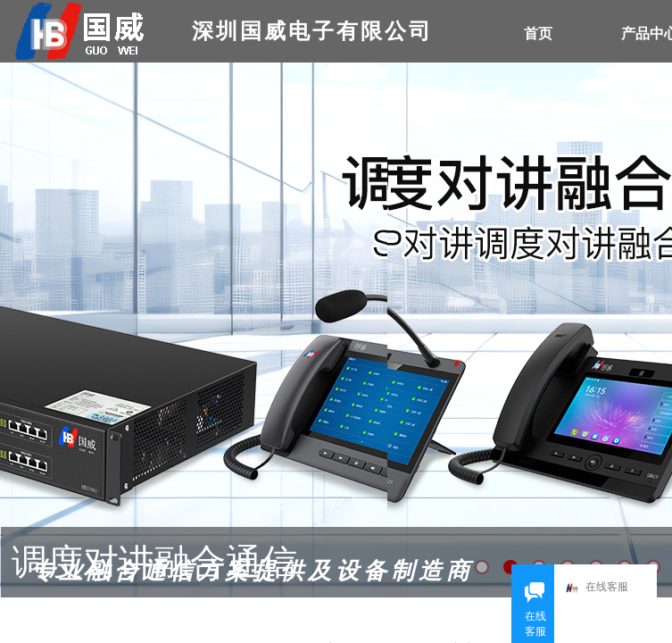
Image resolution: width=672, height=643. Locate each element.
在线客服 (597, 588)
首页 (538, 33)
